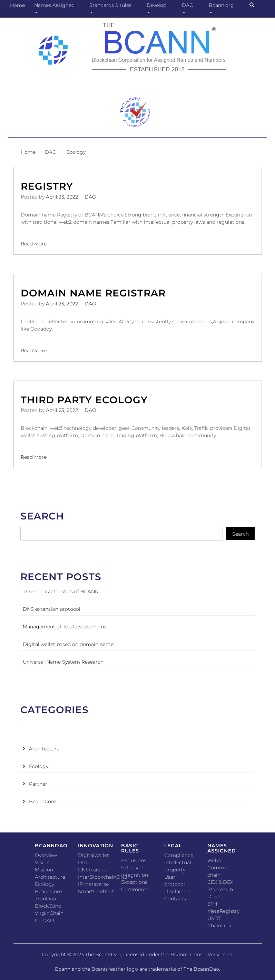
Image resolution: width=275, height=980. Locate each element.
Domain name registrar (93, 293)
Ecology (76, 152)
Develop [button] (158, 8)
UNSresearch (94, 870)
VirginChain (49, 913)
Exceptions (134, 882)
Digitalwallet (94, 855)
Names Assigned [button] (56, 8)
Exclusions (134, 860)
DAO (51, 152)
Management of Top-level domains (65, 627)
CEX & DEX (220, 882)
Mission (44, 870)
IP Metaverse (93, 884)
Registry (47, 186)
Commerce (135, 889)
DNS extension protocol (52, 609)
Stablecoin (220, 889)
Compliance (179, 855)
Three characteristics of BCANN (61, 592)
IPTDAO (45, 920)
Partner (38, 784)
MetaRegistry (223, 911)
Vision (42, 862)
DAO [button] (189, 8)
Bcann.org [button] (223, 8)
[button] (255, 5)
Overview (46, 855)
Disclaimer (177, 891)
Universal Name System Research (63, 662)
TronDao (45, 899)
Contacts (175, 899)
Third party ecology (84, 400)
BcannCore (42, 801)
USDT (214, 918)
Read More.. (35, 244)
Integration (135, 875)
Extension (133, 868)
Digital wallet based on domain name (68, 644)
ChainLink (219, 926)
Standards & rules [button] (112, 8)
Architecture (44, 749)
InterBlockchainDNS (103, 877)
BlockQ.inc (48, 906)
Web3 (214, 860)
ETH (212, 904)
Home (17, 5)
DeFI (213, 897)
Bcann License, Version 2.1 (202, 954)
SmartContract (96, 891)
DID (83, 862)
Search (240, 534)
